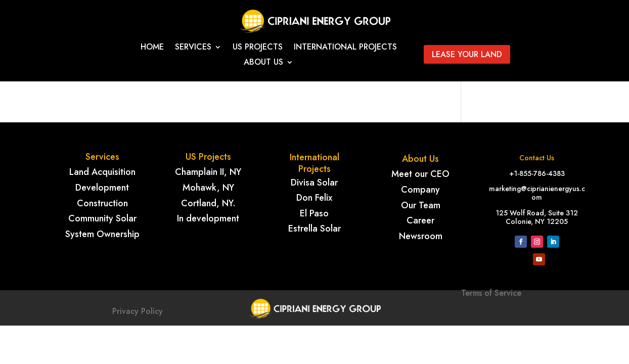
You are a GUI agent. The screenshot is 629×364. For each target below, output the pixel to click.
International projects (345, 48)
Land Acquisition (102, 172)
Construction (102, 203)
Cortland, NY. (208, 203)
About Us (263, 63)
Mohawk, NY (208, 188)
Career (420, 220)
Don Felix (314, 198)
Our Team (421, 205)
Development (102, 188)
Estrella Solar (314, 229)
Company (420, 190)
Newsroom (421, 236)
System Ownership (102, 234)
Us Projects (258, 48)
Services (193, 48)
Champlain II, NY (208, 172)
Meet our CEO (420, 174)
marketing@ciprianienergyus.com (537, 193)
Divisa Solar (314, 183)
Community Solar (102, 218)
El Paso (314, 213)
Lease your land (467, 54)
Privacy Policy (138, 311)
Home (152, 48)
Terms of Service (491, 310)
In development (208, 218)
